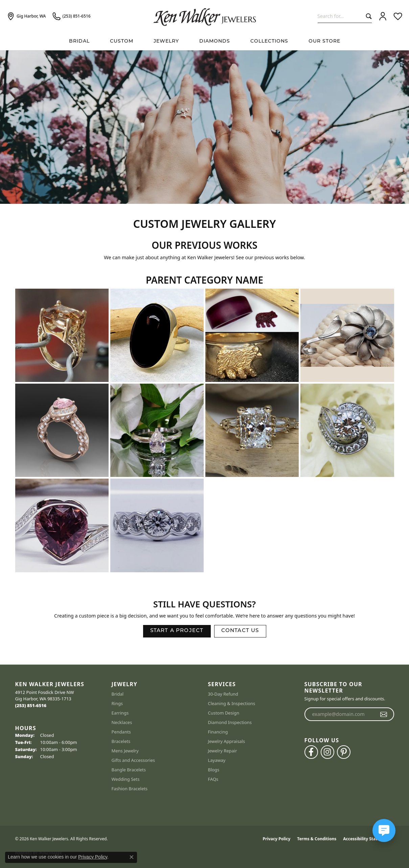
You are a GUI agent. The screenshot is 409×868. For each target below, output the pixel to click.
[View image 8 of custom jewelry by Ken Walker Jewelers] (347, 430)
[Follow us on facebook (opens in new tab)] (311, 752)
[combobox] (340, 16)
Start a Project (177, 631)
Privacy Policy (277, 839)
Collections (269, 41)
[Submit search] (367, 16)
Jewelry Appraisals (227, 741)
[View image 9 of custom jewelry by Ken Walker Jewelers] (62, 525)
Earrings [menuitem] (120, 713)
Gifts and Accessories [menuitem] (133, 760)
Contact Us (240, 631)
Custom (122, 41)
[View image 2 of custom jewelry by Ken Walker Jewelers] (157, 335)
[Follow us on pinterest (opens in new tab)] (344, 752)
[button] (383, 16)
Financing (218, 732)
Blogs (214, 770)
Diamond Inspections (230, 722)
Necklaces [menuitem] (122, 722)
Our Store (324, 41)
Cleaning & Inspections (232, 703)
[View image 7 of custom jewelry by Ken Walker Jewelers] (252, 430)
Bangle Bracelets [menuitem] (129, 770)
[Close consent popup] (132, 857)
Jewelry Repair (223, 751)
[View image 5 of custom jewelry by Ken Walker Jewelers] (62, 430)
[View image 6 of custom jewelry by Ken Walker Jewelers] (157, 430)
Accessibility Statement (367, 839)
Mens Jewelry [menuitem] (125, 751)
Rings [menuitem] (117, 703)
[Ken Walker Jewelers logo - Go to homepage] (205, 16)
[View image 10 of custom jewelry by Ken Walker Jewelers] (157, 525)
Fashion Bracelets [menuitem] (130, 789)
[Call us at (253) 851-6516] (31, 705)
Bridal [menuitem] (118, 694)
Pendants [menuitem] (121, 732)
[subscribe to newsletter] (384, 714)
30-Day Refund (223, 694)
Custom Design (224, 713)
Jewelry (166, 41)
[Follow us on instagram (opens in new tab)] (327, 752)
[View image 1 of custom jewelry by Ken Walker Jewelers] (62, 335)
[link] (26, 16)
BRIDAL (79, 41)
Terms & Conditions (317, 839)
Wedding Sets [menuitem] (126, 779)
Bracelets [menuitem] (121, 741)
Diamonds (215, 41)
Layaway (217, 760)
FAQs (213, 779)
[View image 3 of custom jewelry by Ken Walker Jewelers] (252, 335)
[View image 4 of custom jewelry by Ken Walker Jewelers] (347, 335)
